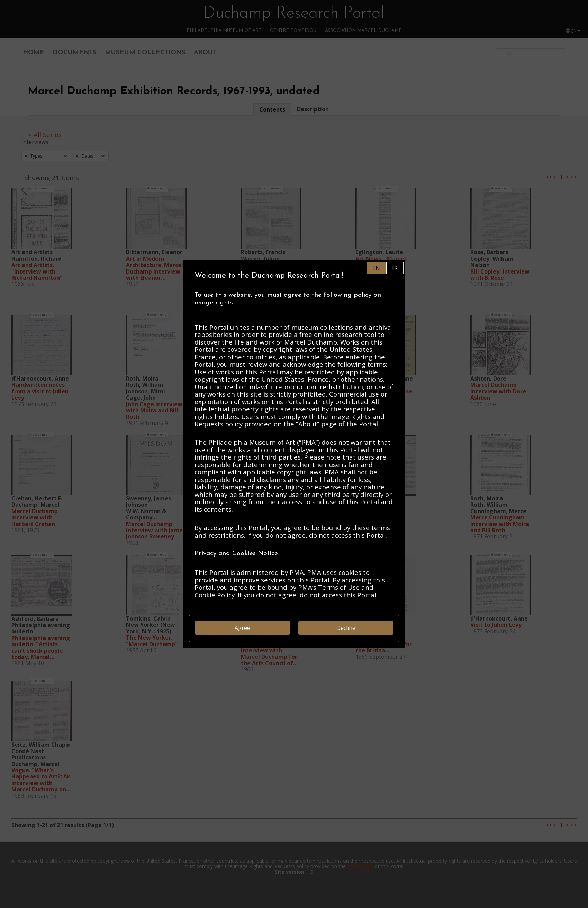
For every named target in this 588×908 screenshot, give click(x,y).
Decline (346, 628)
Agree (242, 628)
